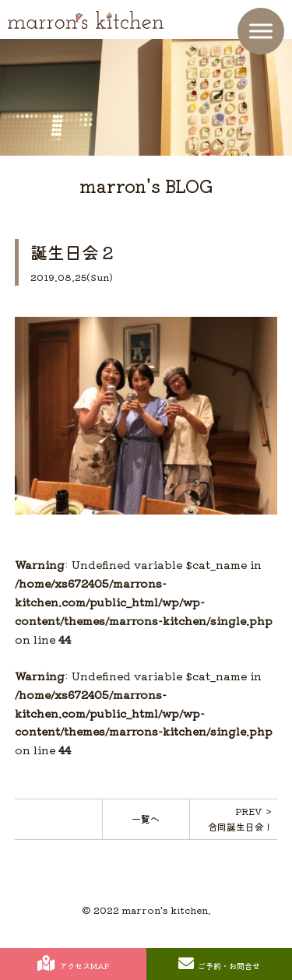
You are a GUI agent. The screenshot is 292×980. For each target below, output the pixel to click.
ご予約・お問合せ (219, 964)
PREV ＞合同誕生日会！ (241, 818)
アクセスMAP (73, 964)
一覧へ (146, 818)
